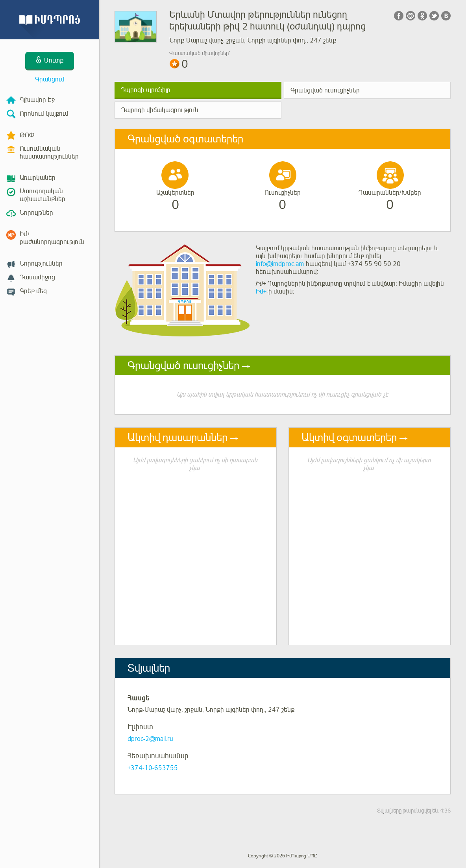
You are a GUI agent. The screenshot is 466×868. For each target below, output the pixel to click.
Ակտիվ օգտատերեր (349, 438)
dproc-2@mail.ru (150, 739)
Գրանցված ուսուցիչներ (325, 90)
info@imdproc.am (280, 264)
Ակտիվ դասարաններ (178, 438)
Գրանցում (50, 79)
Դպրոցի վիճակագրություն (160, 110)
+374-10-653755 (153, 768)
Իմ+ (261, 292)
